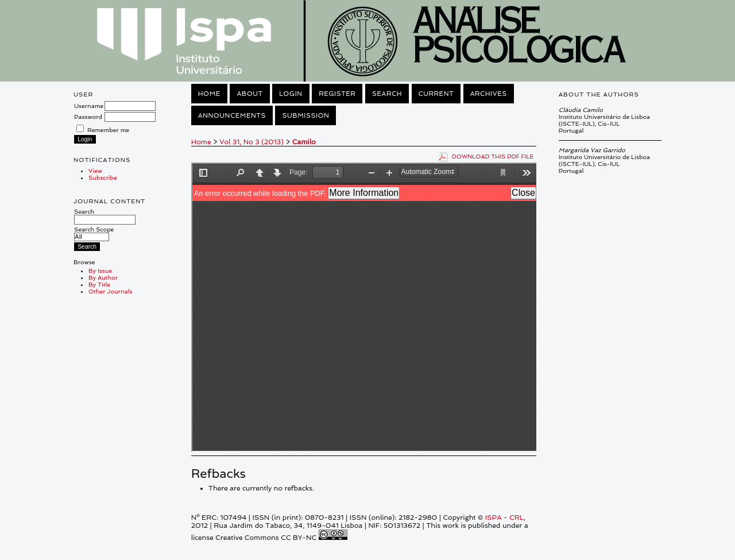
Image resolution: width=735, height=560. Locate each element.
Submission (305, 115)
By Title (99, 284)
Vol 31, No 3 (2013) (252, 142)
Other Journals (111, 291)
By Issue (100, 271)
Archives (489, 94)
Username (89, 106)
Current (436, 94)
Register (337, 94)
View (95, 171)
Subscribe (103, 177)
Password (88, 117)
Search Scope (94, 233)
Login (291, 94)
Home (209, 94)
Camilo (303, 142)
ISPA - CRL (504, 517)
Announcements (232, 115)
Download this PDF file (493, 156)
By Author (103, 277)
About (249, 94)
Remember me (108, 130)
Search (105, 215)
